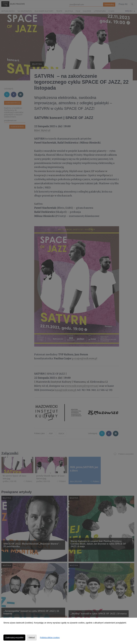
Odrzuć (32, 638)
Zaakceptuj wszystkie (14, 638)
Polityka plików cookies (50, 638)
